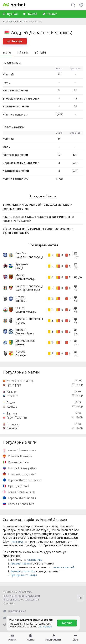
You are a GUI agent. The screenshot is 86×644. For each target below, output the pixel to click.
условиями (46, 627)
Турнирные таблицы (24, 575)
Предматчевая (20, 563)
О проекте (8, 603)
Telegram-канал (14, 611)
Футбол (7, 21)
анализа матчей (64, 567)
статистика (35, 560)
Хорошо (67, 623)
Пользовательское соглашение (21, 600)
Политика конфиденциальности (21, 596)
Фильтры (15, 41)
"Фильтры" (17, 541)
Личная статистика (23, 571)
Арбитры (17, 21)
